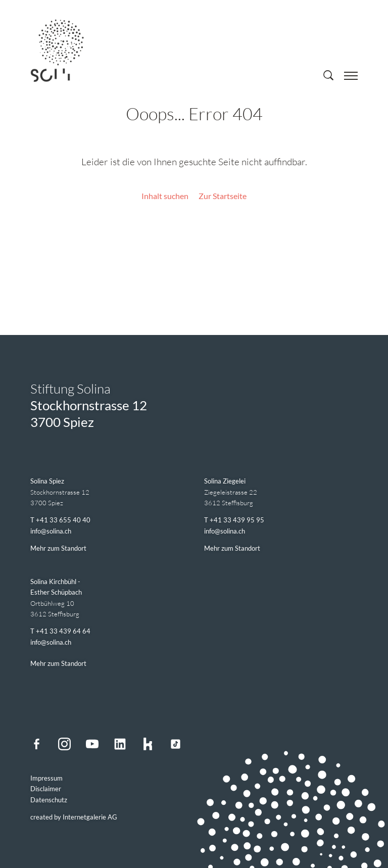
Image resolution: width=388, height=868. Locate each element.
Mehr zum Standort (58, 548)
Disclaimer (46, 789)
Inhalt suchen (165, 196)
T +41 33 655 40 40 (60, 520)
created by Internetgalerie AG (74, 817)
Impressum (46, 778)
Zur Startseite (223, 196)
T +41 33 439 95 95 (234, 520)
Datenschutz (49, 800)
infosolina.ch (51, 531)
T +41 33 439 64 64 (60, 631)
